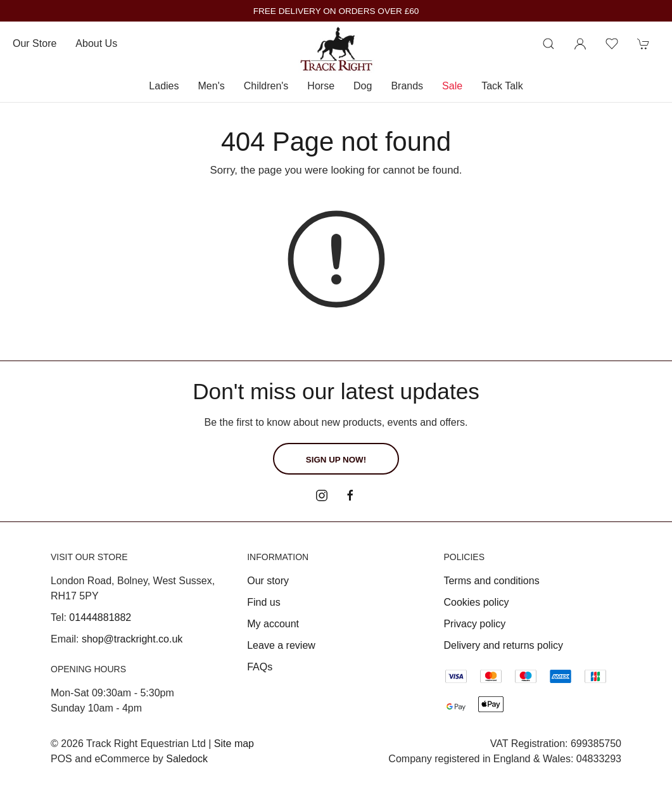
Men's (212, 86)
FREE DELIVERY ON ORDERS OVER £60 (336, 11)
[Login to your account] (580, 44)
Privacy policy (474, 624)
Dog (363, 86)
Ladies (164, 86)
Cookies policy (476, 602)
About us (96, 43)
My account (273, 624)
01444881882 (100, 617)
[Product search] (548, 44)
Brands (407, 86)
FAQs (260, 667)
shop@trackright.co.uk (132, 639)
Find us (263, 602)
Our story (268, 581)
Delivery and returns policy (503, 645)
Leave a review (281, 645)
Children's (266, 86)
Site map (234, 744)
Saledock (187, 759)
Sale (452, 86)
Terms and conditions (491, 581)
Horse (321, 86)
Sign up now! (336, 460)
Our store (35, 43)
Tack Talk (502, 86)
